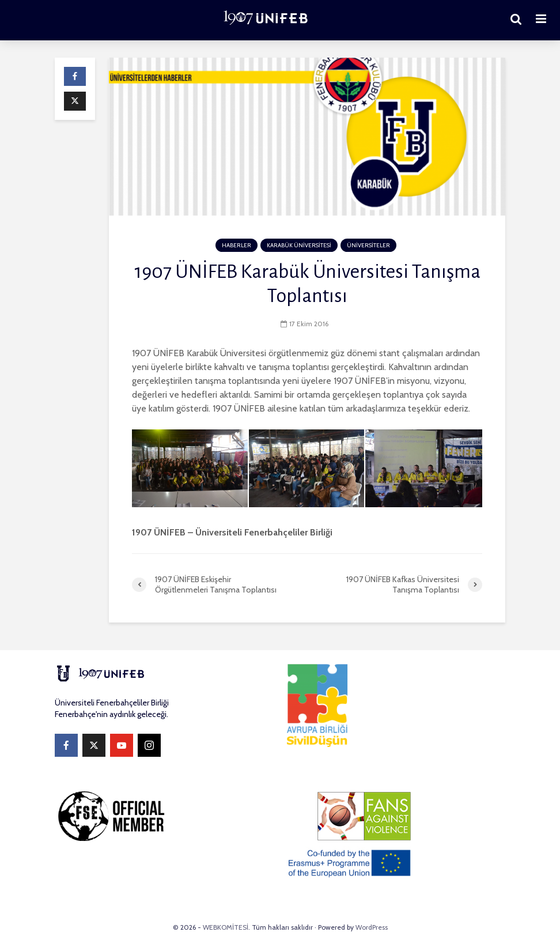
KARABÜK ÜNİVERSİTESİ (299, 245)
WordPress (372, 927)
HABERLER (237, 245)
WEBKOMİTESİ (226, 927)
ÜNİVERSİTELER (368, 245)
